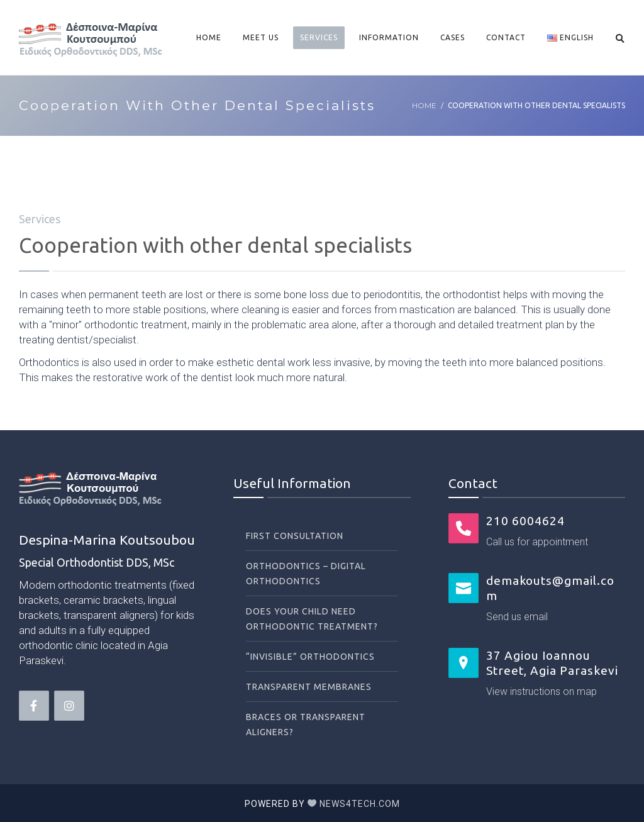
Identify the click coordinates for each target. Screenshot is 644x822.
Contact (506, 37)
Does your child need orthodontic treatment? (312, 619)
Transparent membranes (309, 687)
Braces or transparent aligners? (306, 725)
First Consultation (295, 536)
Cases (452, 37)
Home (209, 37)
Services (319, 37)
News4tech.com (360, 804)
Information (389, 37)
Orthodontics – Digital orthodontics (306, 574)
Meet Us (261, 37)
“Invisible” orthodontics (310, 657)
